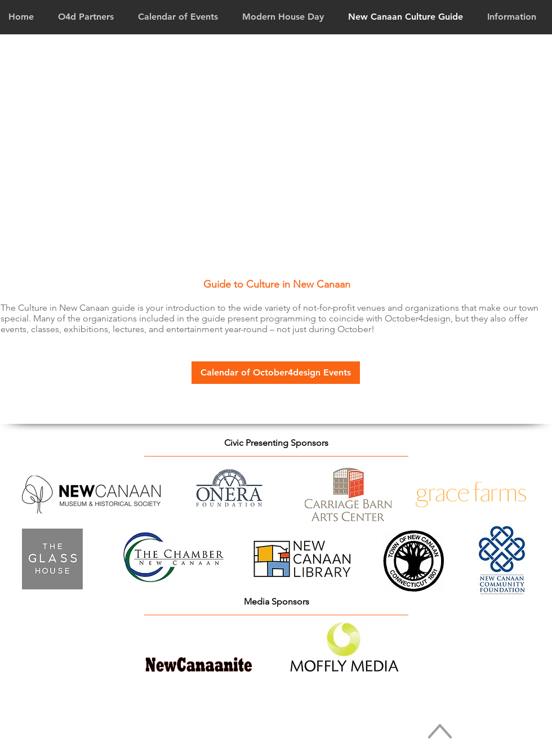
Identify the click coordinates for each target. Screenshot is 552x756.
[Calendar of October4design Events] (276, 373)
